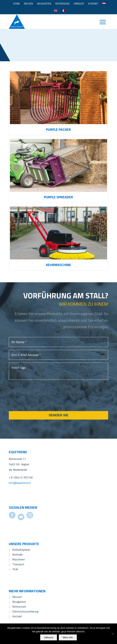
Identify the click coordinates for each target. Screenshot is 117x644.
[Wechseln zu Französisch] (63, 11)
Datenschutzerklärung (25, 611)
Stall (15, 569)
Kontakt (93, 4)
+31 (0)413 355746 (21, 477)
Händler (79, 4)
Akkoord (49, 637)
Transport (18, 564)
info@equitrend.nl (20, 483)
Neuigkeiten (44, 4)
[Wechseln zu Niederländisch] (104, 3)
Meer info (68, 637)
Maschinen (19, 559)
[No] (112, 634)
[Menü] (101, 22)
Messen (28, 4)
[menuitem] (16, 4)
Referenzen (62, 4)
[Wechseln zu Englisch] (56, 11)
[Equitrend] (49, 22)
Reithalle (18, 555)
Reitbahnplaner (21, 550)
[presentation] (36, 400)
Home (16, 4)
